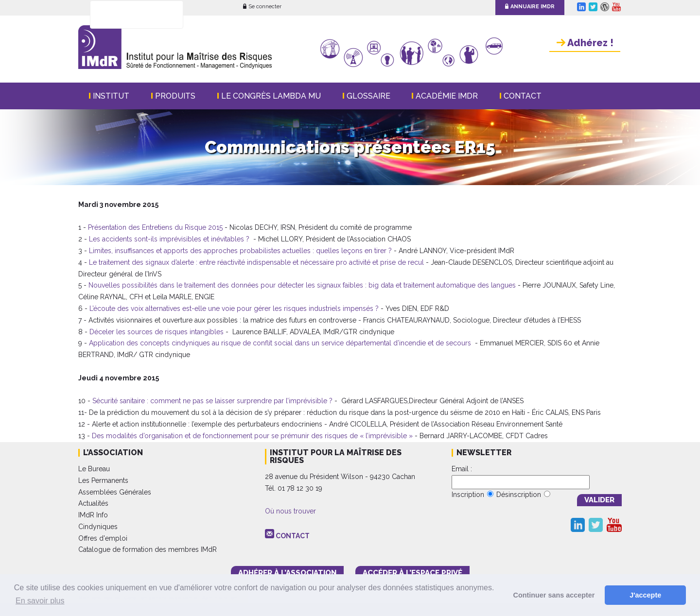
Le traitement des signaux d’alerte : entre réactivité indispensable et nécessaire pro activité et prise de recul (256, 262)
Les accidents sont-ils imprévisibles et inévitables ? (169, 239)
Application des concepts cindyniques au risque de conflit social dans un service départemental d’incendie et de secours (280, 343)
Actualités (93, 503)
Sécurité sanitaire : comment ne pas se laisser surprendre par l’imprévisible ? (212, 401)
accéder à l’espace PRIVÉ (412, 573)
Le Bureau (94, 469)
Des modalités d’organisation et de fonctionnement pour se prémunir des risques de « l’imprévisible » (252, 436)
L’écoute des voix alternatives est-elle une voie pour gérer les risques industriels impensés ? (234, 308)
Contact (523, 96)
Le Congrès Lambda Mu (271, 96)
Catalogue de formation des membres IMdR (148, 549)
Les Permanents (103, 480)
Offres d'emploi (103, 538)
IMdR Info (93, 515)
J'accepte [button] (645, 595)
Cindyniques (98, 527)
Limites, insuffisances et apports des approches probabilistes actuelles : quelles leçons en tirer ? (240, 251)
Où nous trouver (290, 511)
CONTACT (293, 536)
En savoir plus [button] (40, 601)
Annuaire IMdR (530, 7)
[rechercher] (124, 15)
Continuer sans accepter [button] (554, 595)
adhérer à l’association (287, 573)
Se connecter (262, 7)
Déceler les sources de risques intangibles (157, 332)
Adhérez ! (585, 43)
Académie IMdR (447, 96)
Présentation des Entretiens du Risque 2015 (155, 227)
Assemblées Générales (115, 492)
